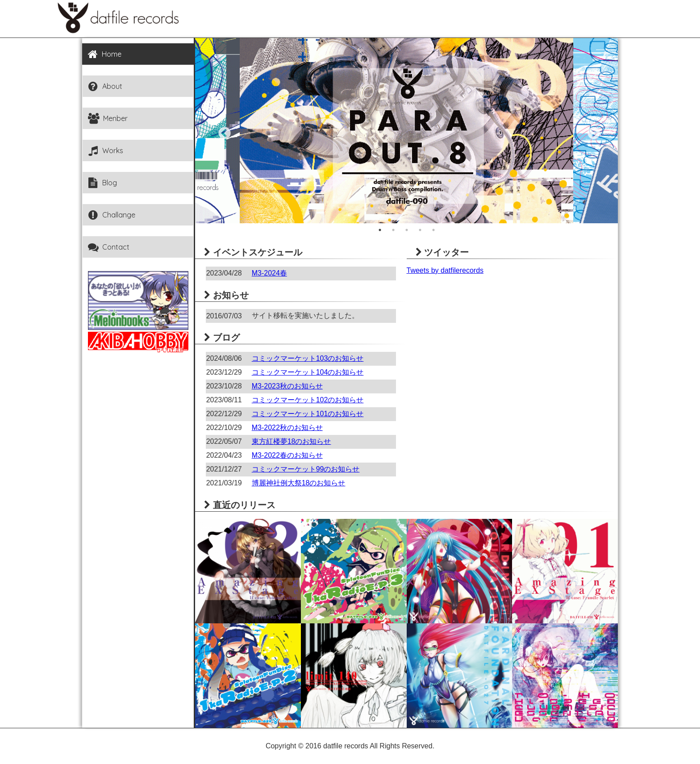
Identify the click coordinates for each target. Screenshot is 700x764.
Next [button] (591, 131)
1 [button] (380, 230)
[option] (406, 131)
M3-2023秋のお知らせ (287, 386)
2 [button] (393, 230)
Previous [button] (222, 131)
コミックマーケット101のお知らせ (308, 414)
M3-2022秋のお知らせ (287, 428)
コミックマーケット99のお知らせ (306, 469)
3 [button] (407, 230)
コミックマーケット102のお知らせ (308, 400)
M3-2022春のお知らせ (287, 455)
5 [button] (433, 230)
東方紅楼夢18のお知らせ (292, 441)
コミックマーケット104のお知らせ (308, 372)
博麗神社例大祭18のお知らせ (299, 483)
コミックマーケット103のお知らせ (308, 358)
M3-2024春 (269, 273)
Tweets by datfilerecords (445, 270)
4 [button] (420, 230)
